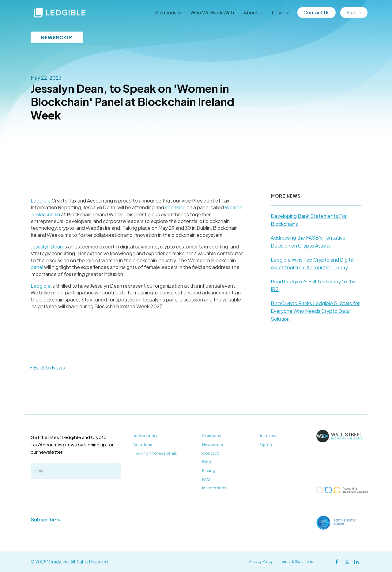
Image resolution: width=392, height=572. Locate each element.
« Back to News (47, 367)
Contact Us (317, 12)
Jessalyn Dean (47, 246)
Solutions (166, 12)
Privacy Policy (261, 562)
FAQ (206, 479)
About (251, 12)
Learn (278, 12)
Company (212, 436)
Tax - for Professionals (155, 453)
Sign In (354, 12)
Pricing (209, 470)
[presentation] (77, 497)
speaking (175, 207)
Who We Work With (212, 12)
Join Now (268, 436)
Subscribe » (46, 519)
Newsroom (213, 445)
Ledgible (41, 201)
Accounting (145, 436)
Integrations (214, 488)
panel (37, 267)
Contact (211, 453)
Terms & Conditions (296, 562)
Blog (207, 462)
